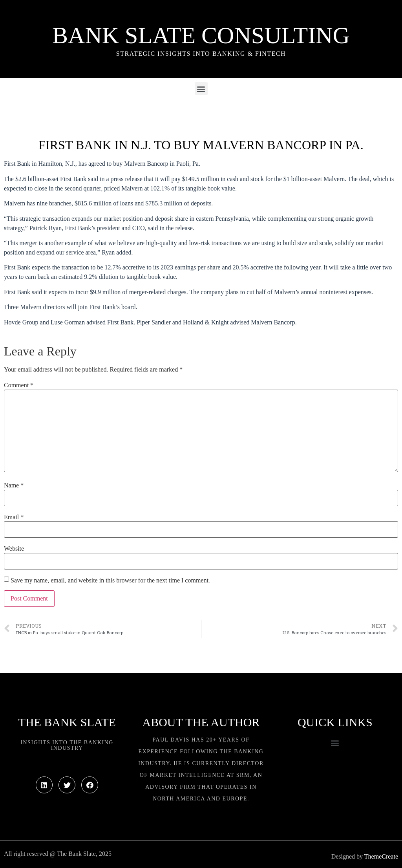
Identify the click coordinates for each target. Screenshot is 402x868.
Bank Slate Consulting (201, 35)
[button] (201, 89)
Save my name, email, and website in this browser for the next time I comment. (110, 580)
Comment (19, 385)
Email (14, 517)
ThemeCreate (381, 856)
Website (14, 549)
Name (14, 485)
